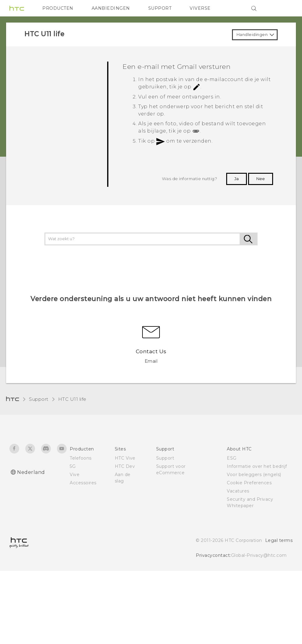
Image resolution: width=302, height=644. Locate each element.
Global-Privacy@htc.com (259, 555)
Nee (261, 179)
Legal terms (279, 540)
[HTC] (17, 8)
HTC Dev (125, 466)
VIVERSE (200, 8)
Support (39, 399)
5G (73, 466)
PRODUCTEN (58, 8)
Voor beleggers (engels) (254, 475)
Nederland (31, 472)
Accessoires (83, 483)
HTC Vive (125, 458)
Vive (75, 475)
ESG (232, 458)
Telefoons (81, 458)
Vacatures (238, 491)
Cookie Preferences (249, 483)
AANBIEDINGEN (111, 8)
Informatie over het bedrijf (257, 466)
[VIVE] (284, 8)
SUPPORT (160, 8)
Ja (237, 179)
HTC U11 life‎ (72, 399)
